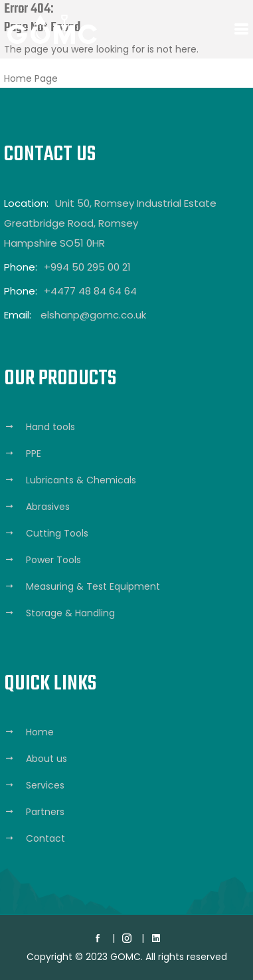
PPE (34, 453)
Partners (45, 812)
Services (45, 785)
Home (40, 732)
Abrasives (48, 507)
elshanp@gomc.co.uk (93, 315)
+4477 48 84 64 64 (90, 291)
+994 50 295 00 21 (87, 267)
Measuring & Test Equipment (93, 586)
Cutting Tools (57, 533)
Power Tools (53, 560)
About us (46, 759)
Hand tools (50, 427)
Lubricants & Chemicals (81, 480)
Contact (45, 838)
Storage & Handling (70, 613)
